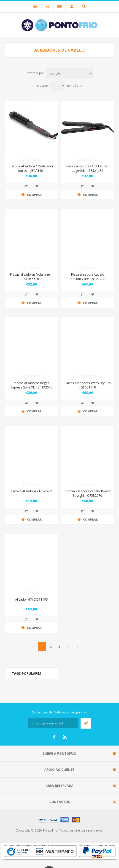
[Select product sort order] (69, 73)
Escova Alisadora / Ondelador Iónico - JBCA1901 (31, 168)
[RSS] (65, 737)
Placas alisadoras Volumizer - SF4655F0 (31, 277)
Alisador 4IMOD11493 (31, 599)
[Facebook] (54, 737)
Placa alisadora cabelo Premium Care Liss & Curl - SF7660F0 (88, 279)
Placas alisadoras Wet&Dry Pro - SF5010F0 (88, 385)
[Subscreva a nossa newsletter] (53, 723)
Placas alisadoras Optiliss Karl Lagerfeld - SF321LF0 (87, 168)
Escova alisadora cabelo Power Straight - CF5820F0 (87, 493)
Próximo (77, 647)
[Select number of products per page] (58, 86)
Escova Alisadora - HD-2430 (31, 491)
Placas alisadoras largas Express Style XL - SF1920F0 (32, 385)
